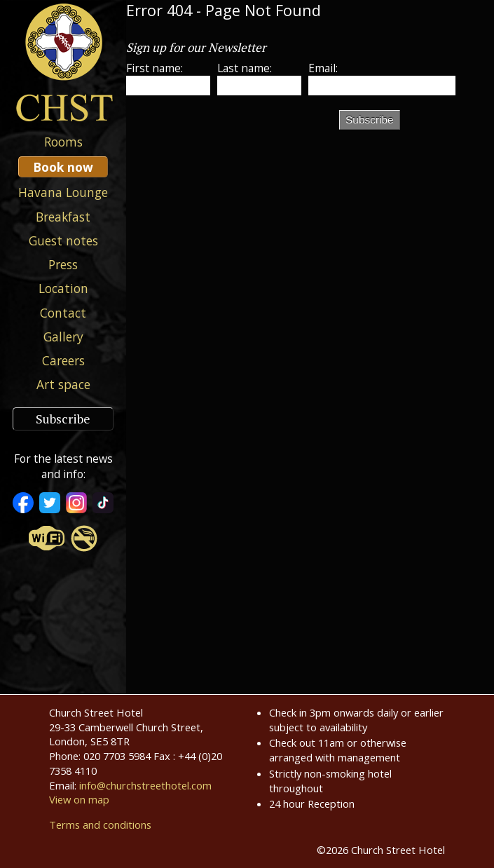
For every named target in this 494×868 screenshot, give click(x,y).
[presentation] (233, 133)
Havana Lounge (63, 192)
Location (63, 288)
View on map (79, 799)
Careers (63, 360)
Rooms (63, 142)
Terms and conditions (100, 825)
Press (63, 264)
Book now (63, 167)
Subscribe (63, 419)
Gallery (63, 337)
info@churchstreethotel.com (145, 785)
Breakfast (63, 217)
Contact (63, 313)
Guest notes (63, 240)
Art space (63, 384)
